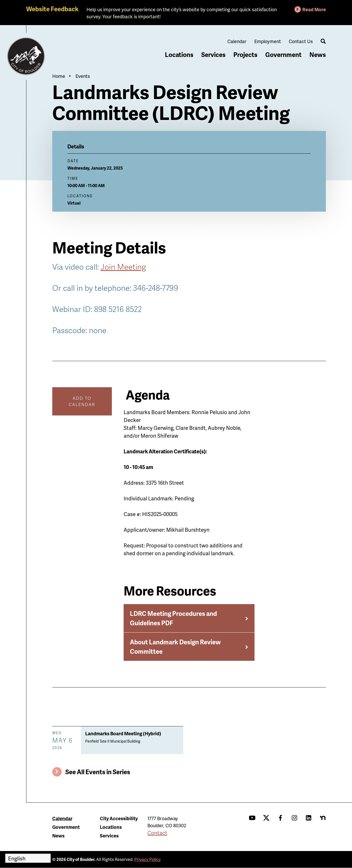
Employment (268, 41)
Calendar (237, 41)
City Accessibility (119, 818)
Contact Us (301, 41)
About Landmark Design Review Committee (175, 647)
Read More (314, 9)
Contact (157, 833)
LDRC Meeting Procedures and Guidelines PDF (173, 618)
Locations (179, 54)
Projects (245, 54)
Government (283, 54)
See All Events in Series (98, 772)
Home (59, 76)
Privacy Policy (148, 859)
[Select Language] (28, 858)
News (318, 54)
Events (83, 76)
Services (213, 54)
